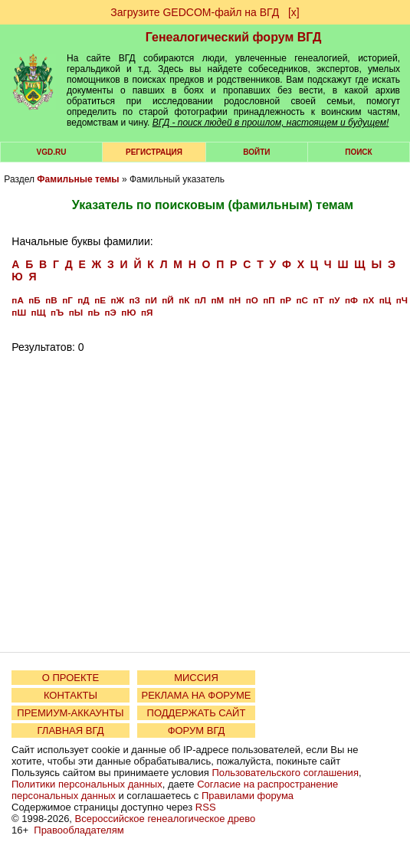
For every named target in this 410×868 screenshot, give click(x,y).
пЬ (94, 312)
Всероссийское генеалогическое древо (166, 819)
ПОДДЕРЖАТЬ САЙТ (197, 713)
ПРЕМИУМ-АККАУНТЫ (70, 713)
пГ (67, 300)
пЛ (200, 300)
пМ (218, 300)
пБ (34, 300)
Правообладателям (79, 830)
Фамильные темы (78, 179)
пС (302, 300)
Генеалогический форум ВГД (234, 37)
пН (235, 300)
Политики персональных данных (87, 784)
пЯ (147, 312)
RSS (206, 807)
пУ (334, 300)
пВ (51, 300)
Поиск (358, 152)
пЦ (385, 300)
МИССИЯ (196, 678)
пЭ (111, 312)
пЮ (128, 312)
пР (285, 300)
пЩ (39, 312)
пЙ (167, 300)
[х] (294, 12)
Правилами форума (248, 796)
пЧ (402, 300)
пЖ (117, 300)
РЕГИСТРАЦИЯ (154, 152)
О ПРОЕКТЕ (71, 678)
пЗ (135, 300)
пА (17, 300)
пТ (318, 300)
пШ (19, 312)
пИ (151, 300)
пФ (351, 300)
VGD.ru (52, 152)
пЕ (100, 300)
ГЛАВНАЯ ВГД (71, 730)
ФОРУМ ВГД (197, 730)
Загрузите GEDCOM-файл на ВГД (195, 12)
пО (252, 300)
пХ (368, 300)
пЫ (76, 312)
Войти (256, 152)
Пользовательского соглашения (285, 773)
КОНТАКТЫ (71, 695)
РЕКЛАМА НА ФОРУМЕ (196, 695)
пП (269, 300)
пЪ (57, 312)
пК (184, 300)
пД (83, 300)
